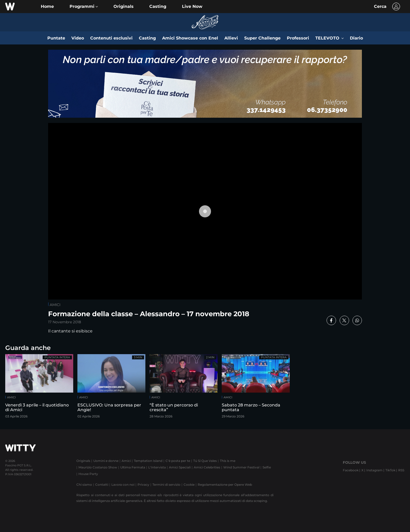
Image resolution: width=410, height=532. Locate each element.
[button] (84, 7)
